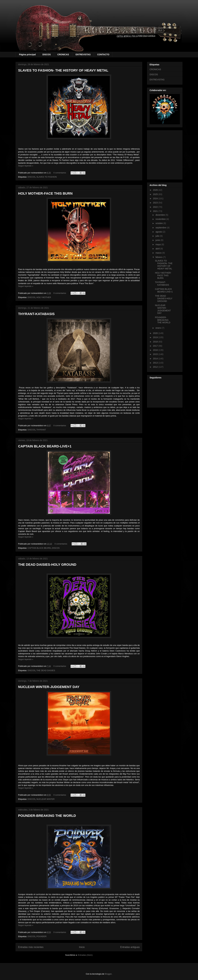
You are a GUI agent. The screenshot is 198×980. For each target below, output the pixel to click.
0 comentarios (60, 173)
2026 (156, 190)
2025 (156, 194)
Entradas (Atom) (85, 955)
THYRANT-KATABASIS (36, 314)
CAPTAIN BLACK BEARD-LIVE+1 (45, 446)
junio (158, 240)
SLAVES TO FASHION (47, 177)
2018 (156, 342)
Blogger (108, 974)
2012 (156, 367)
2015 (156, 354)
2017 (156, 346)
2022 (156, 207)
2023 (156, 203)
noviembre (161, 219)
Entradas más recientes (31, 947)
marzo (159, 253)
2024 (156, 198)
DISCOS (47, 54)
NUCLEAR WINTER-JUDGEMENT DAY (49, 687)
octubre (159, 223)
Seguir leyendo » (26, 166)
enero (159, 328)
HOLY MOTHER (44, 297)
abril (158, 249)
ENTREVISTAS (83, 54)
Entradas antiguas (130, 947)
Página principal (27, 54)
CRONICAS (63, 54)
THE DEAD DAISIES (46, 670)
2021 (156, 211)
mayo (158, 244)
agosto (159, 232)
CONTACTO (103, 54)
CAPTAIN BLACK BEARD (39, 548)
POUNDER (42, 936)
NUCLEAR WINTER (46, 799)
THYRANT (41, 430)
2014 (156, 359)
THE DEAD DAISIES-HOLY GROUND (47, 565)
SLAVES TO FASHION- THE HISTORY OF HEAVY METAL (63, 70)
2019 (156, 337)
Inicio (82, 947)
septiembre (161, 228)
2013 (156, 363)
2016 (156, 350)
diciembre (160, 215)
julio (158, 236)
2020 (156, 333)
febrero (159, 257)
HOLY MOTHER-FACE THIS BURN (45, 193)
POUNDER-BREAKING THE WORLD (47, 816)
